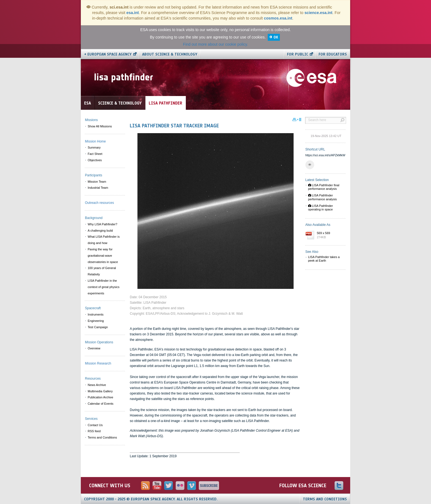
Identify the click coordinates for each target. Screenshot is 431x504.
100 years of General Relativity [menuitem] (102, 271)
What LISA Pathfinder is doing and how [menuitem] (104, 240)
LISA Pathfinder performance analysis (323, 197)
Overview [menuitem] (94, 348)
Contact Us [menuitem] (95, 425)
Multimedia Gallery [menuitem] (100, 391)
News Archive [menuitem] (97, 385)
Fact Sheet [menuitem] (95, 154)
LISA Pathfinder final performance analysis (324, 187)
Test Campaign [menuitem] (98, 327)
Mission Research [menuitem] (98, 363)
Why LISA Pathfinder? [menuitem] (103, 224)
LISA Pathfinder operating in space (321, 208)
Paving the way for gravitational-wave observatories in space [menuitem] (103, 256)
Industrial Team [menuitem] (98, 188)
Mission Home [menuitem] (95, 141)
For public (298, 54)
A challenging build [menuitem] (100, 231)
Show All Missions (100, 126)
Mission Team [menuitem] (97, 182)
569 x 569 (330, 235)
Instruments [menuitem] (96, 314)
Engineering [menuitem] (96, 321)
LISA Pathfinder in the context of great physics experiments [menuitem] (104, 287)
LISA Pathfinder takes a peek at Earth (324, 259)
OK (276, 37)
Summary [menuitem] (94, 147)
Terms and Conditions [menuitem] (102, 437)
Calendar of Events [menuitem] (101, 404)
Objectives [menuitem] (95, 160)
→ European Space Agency (108, 54)
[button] (310, 165)
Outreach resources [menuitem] (99, 203)
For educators (333, 54)
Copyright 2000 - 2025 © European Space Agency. (151, 499)
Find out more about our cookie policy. (215, 44)
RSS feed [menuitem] (94, 431)
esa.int (133, 13)
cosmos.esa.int (278, 18)
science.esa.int (319, 13)
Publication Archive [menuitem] (100, 397)
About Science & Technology (170, 54)
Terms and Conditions (325, 499)
